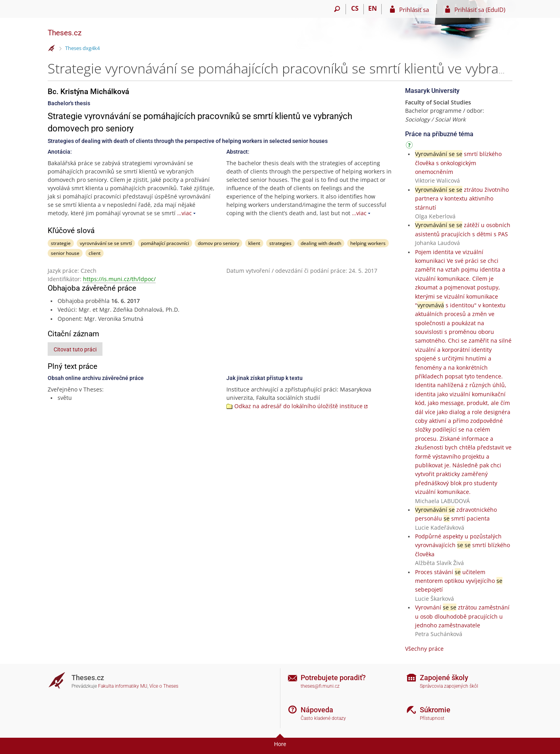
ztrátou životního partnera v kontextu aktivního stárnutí (462, 199)
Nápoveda (317, 710)
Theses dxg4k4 (82, 48)
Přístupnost (432, 718)
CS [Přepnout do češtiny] (355, 8)
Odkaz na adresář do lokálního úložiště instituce (298, 406)
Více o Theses (164, 686)
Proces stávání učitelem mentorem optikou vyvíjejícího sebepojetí (459, 581)
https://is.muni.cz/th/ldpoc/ (119, 279)
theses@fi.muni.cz (320, 686)
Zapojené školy (444, 678)
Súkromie (435, 710)
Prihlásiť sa (414, 10)
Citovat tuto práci (75, 349)
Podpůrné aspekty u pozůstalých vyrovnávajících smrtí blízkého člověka (462, 545)
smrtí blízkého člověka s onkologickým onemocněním (458, 163)
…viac (184, 213)
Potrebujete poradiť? (333, 678)
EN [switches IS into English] (373, 8)
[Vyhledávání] (337, 9)
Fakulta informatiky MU (123, 686)
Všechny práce (424, 649)
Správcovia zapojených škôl (449, 686)
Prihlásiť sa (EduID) (480, 10)
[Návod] (410, 146)
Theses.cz (65, 33)
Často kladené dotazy (323, 718)
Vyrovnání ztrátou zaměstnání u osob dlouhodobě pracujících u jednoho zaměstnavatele (462, 616)
